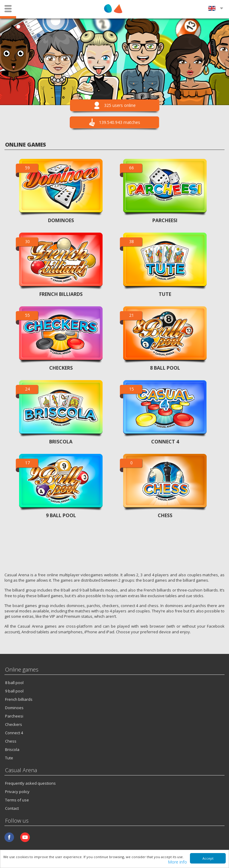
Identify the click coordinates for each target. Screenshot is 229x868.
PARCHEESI (165, 220)
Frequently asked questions (30, 783)
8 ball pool (14, 683)
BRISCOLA (61, 442)
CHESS (165, 515)
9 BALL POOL (61, 515)
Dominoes (14, 708)
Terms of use (17, 800)
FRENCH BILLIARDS (61, 294)
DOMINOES (61, 220)
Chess (11, 741)
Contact (12, 808)
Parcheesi (14, 716)
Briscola (12, 749)
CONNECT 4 (165, 442)
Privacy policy (17, 792)
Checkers (14, 724)
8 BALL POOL (165, 368)
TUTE (165, 294)
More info (177, 862)
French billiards (19, 699)
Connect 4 (14, 733)
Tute (9, 758)
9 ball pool (14, 691)
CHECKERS (61, 368)
